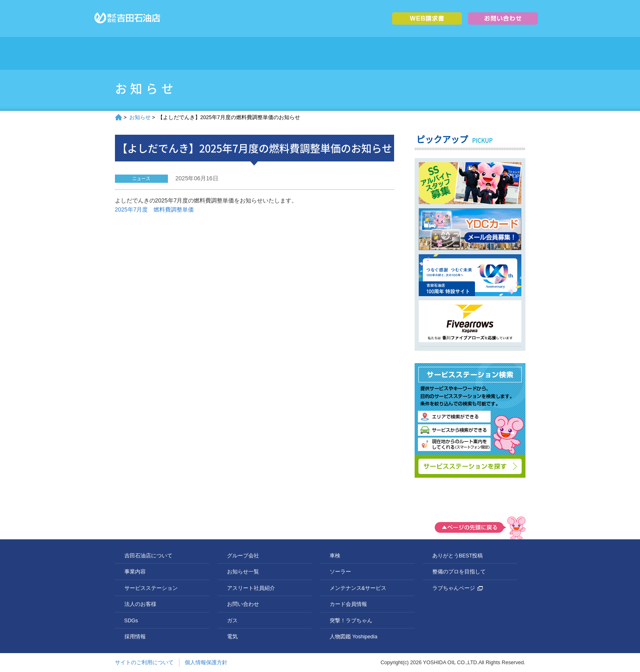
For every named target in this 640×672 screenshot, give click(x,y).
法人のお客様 (346, 53)
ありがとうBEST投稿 (458, 556)
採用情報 (448, 53)
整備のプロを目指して (459, 572)
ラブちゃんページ (458, 588)
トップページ (141, 53)
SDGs (397, 53)
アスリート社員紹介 (251, 588)
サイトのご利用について (144, 663)
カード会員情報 (348, 604)
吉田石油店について (192, 53)
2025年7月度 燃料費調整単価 (155, 209)
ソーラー (340, 572)
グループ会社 (500, 53)
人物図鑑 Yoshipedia (354, 637)
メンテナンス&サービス (358, 588)
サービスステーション (295, 53)
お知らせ (140, 117)
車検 (335, 556)
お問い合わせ (243, 604)
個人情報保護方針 (206, 663)
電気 (232, 637)
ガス (232, 621)
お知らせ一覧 (243, 572)
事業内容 (243, 53)
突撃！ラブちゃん (351, 621)
